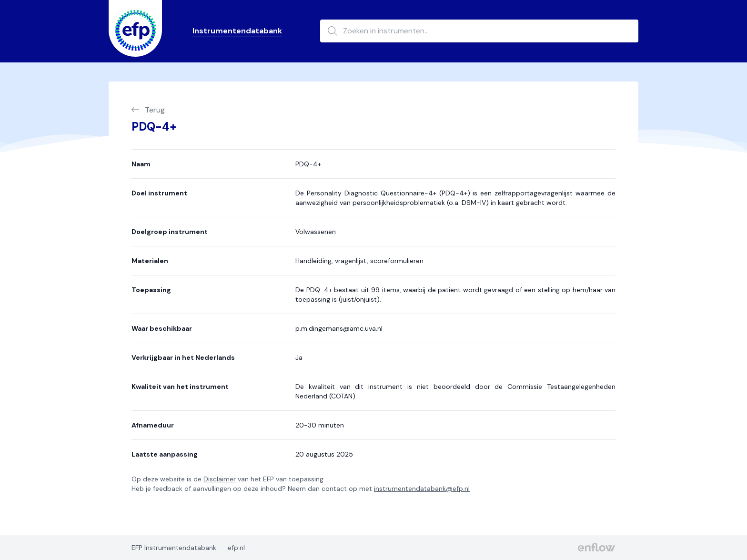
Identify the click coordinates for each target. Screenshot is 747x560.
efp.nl (236, 548)
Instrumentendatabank (237, 31)
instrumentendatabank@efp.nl (422, 489)
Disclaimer (220, 479)
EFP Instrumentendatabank (174, 548)
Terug (148, 110)
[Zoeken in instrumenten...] (479, 31)
